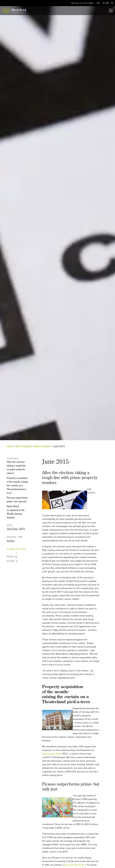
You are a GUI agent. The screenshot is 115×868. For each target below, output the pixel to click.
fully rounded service (74, 865)
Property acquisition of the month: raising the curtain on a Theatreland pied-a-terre (17, 485)
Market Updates (43, 446)
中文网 (106, 3)
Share (12, 561)
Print (12, 557)
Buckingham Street (52, 754)
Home (10, 446)
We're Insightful (24, 446)
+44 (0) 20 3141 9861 (82, 3)
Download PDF (17, 551)
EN (98, 3)
